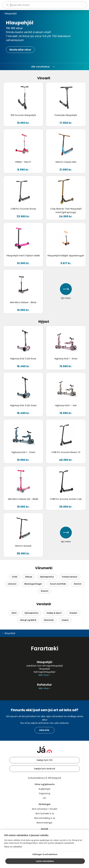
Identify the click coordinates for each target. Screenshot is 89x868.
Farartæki (45, 648)
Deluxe (29, 577)
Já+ (45, 798)
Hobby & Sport (54, 613)
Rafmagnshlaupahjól (44, 672)
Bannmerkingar (44, 823)
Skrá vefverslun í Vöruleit (45, 809)
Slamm (78, 584)
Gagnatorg (44, 793)
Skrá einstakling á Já (44, 818)
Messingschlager (33, 584)
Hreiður (73, 613)
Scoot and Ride (58, 584)
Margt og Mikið (28, 620)
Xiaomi (44, 591)
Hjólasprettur (47, 577)
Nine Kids (49, 620)
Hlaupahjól (11, 14)
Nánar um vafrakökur (13, 847)
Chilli (15, 577)
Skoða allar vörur (20, 50)
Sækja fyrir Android (44, 769)
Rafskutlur (44, 685)
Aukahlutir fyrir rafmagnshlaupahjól (45, 666)
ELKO (14, 613)
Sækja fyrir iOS (44, 760)
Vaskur (65, 620)
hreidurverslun (70, 577)
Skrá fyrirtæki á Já (45, 814)
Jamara (12, 584)
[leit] (44, 5)
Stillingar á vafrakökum (45, 854)
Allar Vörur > (44, 675)
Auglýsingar (44, 789)
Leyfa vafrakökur (45, 861)
